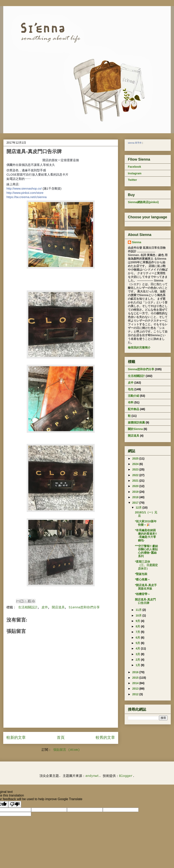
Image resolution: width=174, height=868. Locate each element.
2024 (136, 464)
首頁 (61, 738)
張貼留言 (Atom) (66, 750)
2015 (136, 678)
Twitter (132, 180)
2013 (136, 689)
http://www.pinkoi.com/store (25, 193)
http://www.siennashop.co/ (24, 188)
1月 (138, 665)
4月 (138, 648)
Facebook (134, 167)
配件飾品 (134, 409)
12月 (139, 508)
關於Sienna (135, 429)
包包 (131, 389)
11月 (139, 610)
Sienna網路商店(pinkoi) (143, 202)
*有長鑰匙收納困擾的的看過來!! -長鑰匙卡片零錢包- (146, 535)
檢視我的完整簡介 (139, 348)
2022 (136, 475)
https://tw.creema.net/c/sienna (27, 197)
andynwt (92, 776)
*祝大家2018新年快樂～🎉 (146, 523)
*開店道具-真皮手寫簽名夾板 (146, 587)
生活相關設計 (28, 608)
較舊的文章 (105, 738)
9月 (138, 621)
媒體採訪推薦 (136, 422)
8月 (138, 626)
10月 (139, 615)
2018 (136, 497)
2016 (136, 672)
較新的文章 (16, 738)
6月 (138, 638)
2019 (136, 492)
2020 (136, 486)
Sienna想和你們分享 (84, 608)
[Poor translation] (15, 804)
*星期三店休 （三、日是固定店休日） (146, 565)
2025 (136, 459)
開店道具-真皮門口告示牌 (145, 601)
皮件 (45, 608)
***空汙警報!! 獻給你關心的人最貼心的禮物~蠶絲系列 (146, 551)
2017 (136, 503)
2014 (136, 683)
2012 (136, 694)
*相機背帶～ (143, 594)
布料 (131, 402)
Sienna (137, 242)
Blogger (126, 776)
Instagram (135, 173)
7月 (138, 632)
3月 (138, 654)
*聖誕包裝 (141, 574)
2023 (136, 469)
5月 (138, 643)
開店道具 (58, 608)
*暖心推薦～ (143, 579)
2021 (136, 481)
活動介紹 (134, 396)
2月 (138, 660)
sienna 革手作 (135, 143)
